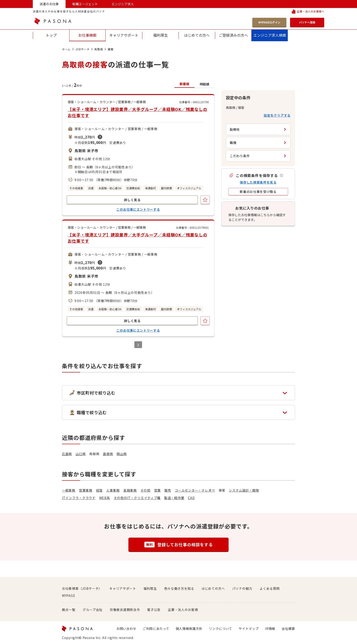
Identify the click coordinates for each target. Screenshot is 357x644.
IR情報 (270, 629)
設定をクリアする (277, 115)
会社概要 (288, 629)
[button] (256, 175)
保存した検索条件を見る (258, 182)
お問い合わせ (126, 629)
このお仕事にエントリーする (138, 209)
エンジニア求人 (123, 4)
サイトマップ (249, 629)
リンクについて (221, 629)
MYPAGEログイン (269, 22)
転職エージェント (85, 4)
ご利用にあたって (156, 629)
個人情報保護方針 (189, 629)
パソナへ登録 (307, 22)
